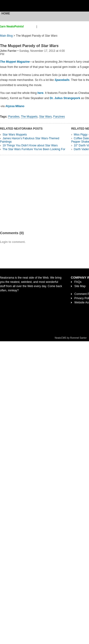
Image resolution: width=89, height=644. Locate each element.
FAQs (78, 282)
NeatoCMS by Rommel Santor (71, 338)
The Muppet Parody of (29, 46)
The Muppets (29, 117)
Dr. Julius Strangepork (65, 98)
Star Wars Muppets (15, 135)
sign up (31, 26)
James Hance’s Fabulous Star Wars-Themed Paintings (30, 140)
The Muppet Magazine (15, 62)
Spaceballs (62, 80)
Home (6, 13)
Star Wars (45, 117)
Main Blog (6, 36)
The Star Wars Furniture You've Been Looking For (34, 149)
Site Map (80, 286)
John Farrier (8, 51)
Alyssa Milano (15, 106)
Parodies (14, 117)
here (40, 93)
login (41, 26)
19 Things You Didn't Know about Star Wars (30, 145)
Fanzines (59, 117)
